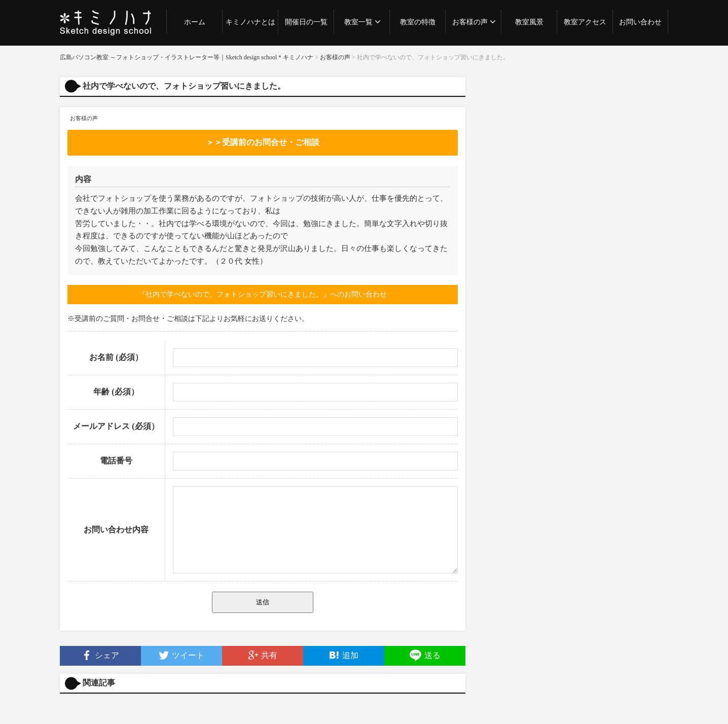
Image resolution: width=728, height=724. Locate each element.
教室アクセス (585, 22)
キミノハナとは (250, 22)
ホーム (195, 22)
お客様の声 (470, 22)
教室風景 (529, 22)
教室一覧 (358, 22)
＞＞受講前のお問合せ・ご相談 (263, 142)
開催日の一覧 (306, 22)
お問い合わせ (640, 22)
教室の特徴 (418, 22)
